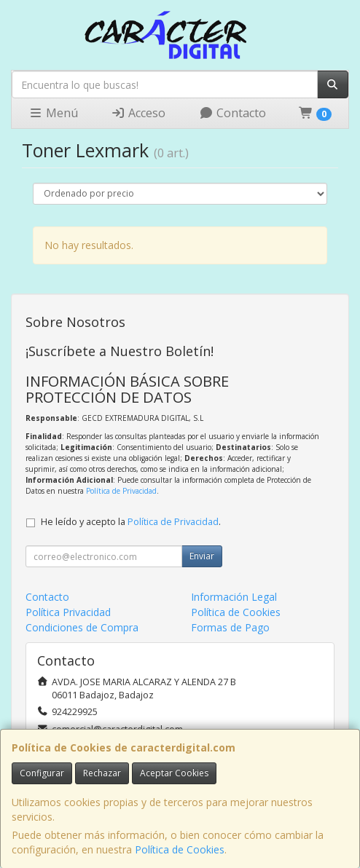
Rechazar (102, 773)
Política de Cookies (180, 849)
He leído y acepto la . (131, 522)
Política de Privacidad (121, 491)
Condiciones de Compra (82, 627)
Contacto (232, 113)
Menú (53, 113)
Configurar (42, 773)
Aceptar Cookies (174, 773)
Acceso (138, 113)
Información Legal (234, 597)
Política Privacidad (68, 612)
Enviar (202, 556)
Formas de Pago (230, 627)
